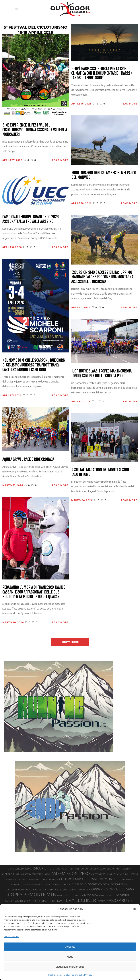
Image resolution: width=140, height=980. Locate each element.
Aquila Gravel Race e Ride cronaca (28, 459)
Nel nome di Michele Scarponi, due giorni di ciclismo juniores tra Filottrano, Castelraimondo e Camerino (34, 365)
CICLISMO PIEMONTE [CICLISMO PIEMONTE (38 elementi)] (100, 879)
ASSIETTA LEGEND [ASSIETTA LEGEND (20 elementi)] (100, 874)
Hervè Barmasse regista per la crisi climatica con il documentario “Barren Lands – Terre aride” (102, 73)
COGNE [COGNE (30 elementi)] (92, 884)
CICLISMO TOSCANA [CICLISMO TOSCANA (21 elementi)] (21, 884)
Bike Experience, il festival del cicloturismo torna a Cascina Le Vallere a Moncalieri (35, 130)
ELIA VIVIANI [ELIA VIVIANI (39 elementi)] (122, 895)
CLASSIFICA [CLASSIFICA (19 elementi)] (37, 884)
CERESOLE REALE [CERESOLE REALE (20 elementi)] (50, 880)
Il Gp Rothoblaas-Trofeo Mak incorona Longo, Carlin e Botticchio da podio (101, 373)
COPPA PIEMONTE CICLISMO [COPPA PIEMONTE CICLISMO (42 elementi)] (112, 889)
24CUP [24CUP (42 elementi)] (38, 868)
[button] (135, 909)
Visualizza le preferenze (70, 967)
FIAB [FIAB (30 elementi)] (131, 901)
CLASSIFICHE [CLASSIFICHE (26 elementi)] (79, 884)
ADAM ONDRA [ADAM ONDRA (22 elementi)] (107, 869)
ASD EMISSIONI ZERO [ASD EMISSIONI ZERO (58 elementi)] (71, 873)
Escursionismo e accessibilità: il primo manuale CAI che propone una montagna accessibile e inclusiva (102, 277)
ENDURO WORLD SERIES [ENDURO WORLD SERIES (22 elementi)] (18, 901)
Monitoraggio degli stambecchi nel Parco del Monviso (104, 175)
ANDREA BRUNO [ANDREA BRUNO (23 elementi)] (10, 874)
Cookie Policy (55, 975)
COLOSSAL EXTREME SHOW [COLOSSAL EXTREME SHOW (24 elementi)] (113, 884)
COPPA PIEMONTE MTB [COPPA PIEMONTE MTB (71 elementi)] (32, 894)
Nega (70, 957)
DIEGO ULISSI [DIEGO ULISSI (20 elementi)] (105, 895)
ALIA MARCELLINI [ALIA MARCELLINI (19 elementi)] (124, 869)
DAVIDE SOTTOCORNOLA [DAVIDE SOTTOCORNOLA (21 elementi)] (70, 895)
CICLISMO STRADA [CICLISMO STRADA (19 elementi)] (126, 880)
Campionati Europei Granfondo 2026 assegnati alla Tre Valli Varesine (30, 219)
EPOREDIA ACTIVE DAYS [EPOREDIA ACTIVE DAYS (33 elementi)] (48, 901)
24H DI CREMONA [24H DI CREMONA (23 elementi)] (54, 869)
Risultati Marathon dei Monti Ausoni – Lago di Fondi (102, 472)
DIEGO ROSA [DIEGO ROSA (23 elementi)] (91, 895)
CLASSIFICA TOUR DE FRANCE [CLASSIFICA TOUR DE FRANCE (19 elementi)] (57, 884)
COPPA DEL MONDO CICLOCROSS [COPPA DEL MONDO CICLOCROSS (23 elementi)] (23, 890)
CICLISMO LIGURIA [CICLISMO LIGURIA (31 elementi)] (71, 879)
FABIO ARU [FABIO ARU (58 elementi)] (117, 900)
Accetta (70, 947)
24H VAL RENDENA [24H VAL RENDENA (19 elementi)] (89, 869)
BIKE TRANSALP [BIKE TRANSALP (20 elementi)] (117, 874)
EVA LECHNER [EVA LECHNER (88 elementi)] (81, 900)
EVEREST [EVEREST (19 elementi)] (101, 901)
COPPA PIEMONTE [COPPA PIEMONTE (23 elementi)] (78, 890)
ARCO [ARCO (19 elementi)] (47, 874)
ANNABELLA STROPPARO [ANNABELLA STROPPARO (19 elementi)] (32, 874)
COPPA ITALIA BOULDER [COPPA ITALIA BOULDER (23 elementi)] (55, 890)
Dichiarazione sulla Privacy (78, 975)
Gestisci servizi (11, 936)
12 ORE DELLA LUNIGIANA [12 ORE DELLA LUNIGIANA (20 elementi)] (20, 869)
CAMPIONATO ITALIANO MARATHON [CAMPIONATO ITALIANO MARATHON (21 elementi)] (23, 879)
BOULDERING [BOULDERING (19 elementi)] (132, 874)
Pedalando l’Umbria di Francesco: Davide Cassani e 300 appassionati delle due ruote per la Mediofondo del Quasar (34, 592)
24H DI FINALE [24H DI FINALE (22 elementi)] (72, 869)
